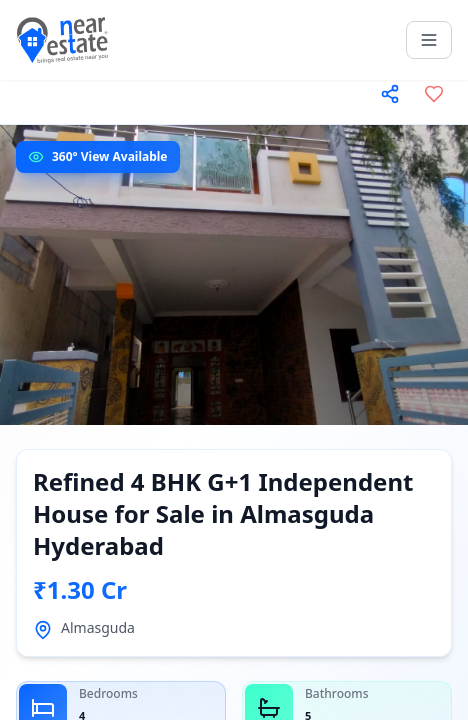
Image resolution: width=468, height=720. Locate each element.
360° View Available (110, 156)
